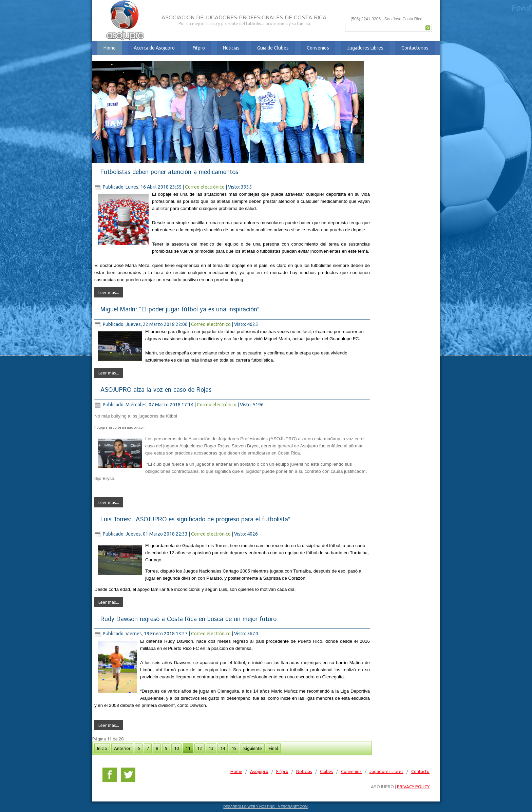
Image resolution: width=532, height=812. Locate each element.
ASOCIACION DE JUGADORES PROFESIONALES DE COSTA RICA (244, 18)
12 (199, 748)
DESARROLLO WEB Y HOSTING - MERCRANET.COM (265, 807)
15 (234, 748)
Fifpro (199, 48)
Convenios (318, 48)
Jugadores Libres (365, 48)
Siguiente (253, 748)
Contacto (420, 771)
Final (273, 748)
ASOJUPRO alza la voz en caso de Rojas (156, 390)
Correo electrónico (205, 187)
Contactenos (415, 48)
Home (110, 48)
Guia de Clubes (273, 48)
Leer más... (109, 292)
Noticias (231, 48)
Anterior (122, 748)
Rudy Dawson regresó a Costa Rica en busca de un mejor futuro (188, 619)
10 (176, 748)
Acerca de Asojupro (154, 48)
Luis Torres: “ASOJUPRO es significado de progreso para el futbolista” (195, 520)
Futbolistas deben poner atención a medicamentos (169, 172)
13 (211, 748)
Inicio (102, 748)
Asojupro (259, 771)
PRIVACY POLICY (413, 787)
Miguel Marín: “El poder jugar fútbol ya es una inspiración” (180, 310)
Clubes (327, 771)
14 (223, 748)
